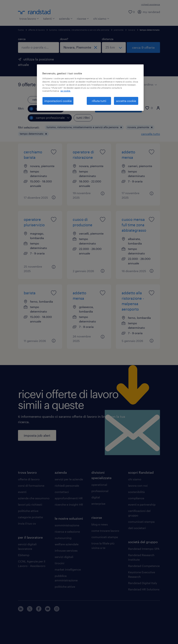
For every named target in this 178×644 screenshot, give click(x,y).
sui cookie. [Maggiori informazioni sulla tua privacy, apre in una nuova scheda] (66, 91)
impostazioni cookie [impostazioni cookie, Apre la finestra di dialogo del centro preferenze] (58, 101)
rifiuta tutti (99, 101)
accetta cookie (126, 101)
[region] (90, 88)
